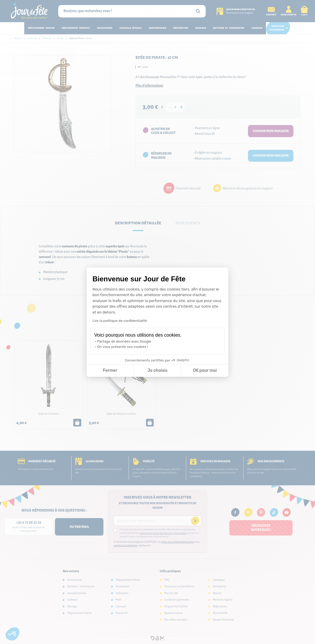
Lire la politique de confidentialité (120, 321)
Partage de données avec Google (124, 341)
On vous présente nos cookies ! (123, 347)
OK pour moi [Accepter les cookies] (205, 370)
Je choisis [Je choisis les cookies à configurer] (157, 370)
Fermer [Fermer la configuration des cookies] (110, 370)
